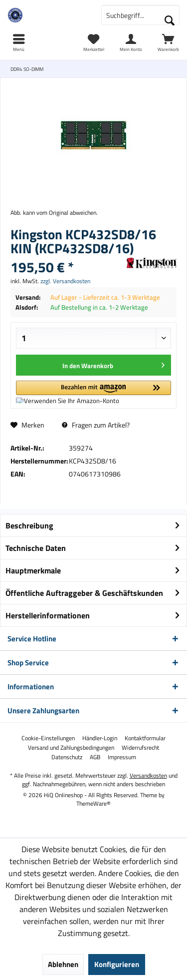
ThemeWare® (93, 803)
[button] (93, 392)
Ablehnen (63, 964)
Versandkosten (148, 775)
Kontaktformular (145, 738)
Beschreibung (29, 525)
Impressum (122, 757)
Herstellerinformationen (48, 615)
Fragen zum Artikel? (96, 425)
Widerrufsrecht (140, 748)
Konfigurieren (117, 964)
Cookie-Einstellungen (48, 738)
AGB (95, 757)
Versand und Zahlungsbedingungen (71, 748)
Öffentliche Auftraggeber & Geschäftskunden (84, 593)
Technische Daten (36, 548)
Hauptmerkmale (33, 570)
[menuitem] (168, 42)
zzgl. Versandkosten (65, 281)
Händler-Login (100, 738)
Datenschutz (67, 757)
